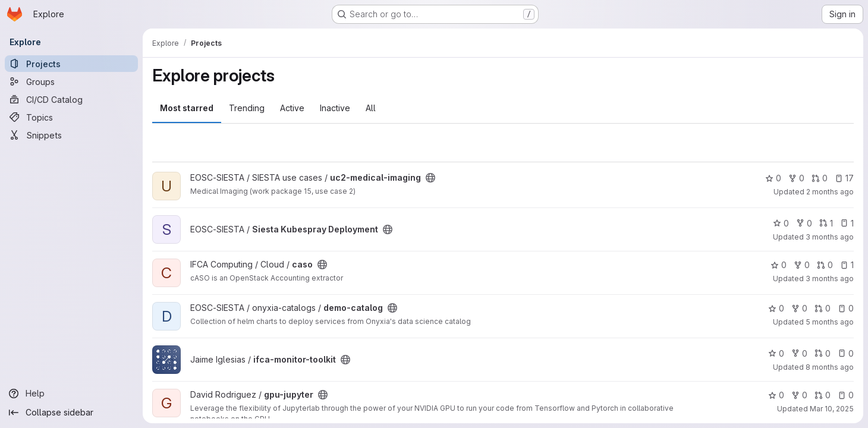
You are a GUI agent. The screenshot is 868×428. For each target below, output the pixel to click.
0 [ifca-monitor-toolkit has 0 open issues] (846, 353)
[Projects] (71, 64)
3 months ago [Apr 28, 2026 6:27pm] (830, 237)
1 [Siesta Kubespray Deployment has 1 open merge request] (826, 223)
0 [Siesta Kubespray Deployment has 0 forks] (804, 223)
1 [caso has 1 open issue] (847, 265)
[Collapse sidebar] (71, 413)
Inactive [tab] (335, 108)
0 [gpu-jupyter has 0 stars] (776, 395)
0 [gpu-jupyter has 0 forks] (799, 395)
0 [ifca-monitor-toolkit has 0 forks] (799, 353)
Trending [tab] (247, 108)
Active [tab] (292, 108)
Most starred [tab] (187, 108)
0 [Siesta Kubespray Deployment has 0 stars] (781, 223)
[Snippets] (71, 135)
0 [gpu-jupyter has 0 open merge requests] (823, 395)
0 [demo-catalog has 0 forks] (799, 308)
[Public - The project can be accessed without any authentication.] (430, 178)
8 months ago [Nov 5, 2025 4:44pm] (830, 367)
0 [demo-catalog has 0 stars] (776, 308)
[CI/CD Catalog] (71, 99)
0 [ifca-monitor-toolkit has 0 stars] (776, 353)
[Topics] (71, 117)
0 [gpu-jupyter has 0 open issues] (846, 395)
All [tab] (371, 108)
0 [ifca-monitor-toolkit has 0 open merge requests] (823, 353)
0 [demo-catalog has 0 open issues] (846, 308)
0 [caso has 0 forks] (802, 265)
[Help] (71, 394)
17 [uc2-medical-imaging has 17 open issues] (844, 178)
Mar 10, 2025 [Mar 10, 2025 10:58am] (832, 409)
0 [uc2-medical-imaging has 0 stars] (773, 178)
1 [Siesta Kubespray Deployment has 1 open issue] (847, 223)
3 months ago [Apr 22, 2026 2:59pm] (830, 278)
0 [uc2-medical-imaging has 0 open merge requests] (820, 178)
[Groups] (71, 81)
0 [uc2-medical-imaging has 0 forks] (796, 178)
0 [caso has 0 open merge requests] (825, 265)
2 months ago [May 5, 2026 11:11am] (830, 192)
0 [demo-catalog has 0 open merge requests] (823, 308)
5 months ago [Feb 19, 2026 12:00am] (830, 322)
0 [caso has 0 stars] (779, 265)
